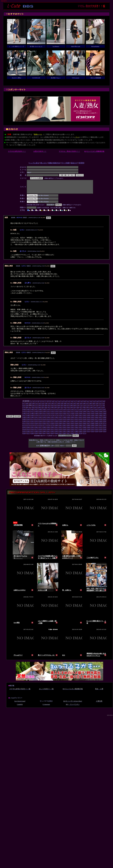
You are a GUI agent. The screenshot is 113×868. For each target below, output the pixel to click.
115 (68, 412)
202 (80, 420)
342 (52, 434)
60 (46, 408)
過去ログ (74, 163)
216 (52, 422)
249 (100, 424)
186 (100, 418)
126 (28, 414)
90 (59, 410)
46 (84, 406)
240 (64, 424)
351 (88, 434)
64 (59, 408)
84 (40, 410)
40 (65, 406)
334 (105, 432)
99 (87, 410)
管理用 (81, 163)
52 (103, 406)
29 (30, 406)
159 (76, 416)
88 (52, 410)
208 (105, 420)
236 (48, 424)
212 (36, 422)
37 (56, 406)
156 (64, 416)
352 (92, 434)
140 (84, 414)
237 (52, 424)
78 (103, 408)
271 (105, 426)
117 (76, 412)
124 (104, 412)
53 (24, 408)
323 (60, 432)
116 (72, 412)
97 (81, 410)
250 (105, 424)
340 (44, 434)
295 (32, 430)
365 (60, 436)
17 (75, 404)
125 (24, 414)
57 (36, 408)
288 (88, 428)
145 (105, 414)
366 (64, 436)
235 (44, 424)
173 (48, 418)
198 (64, 420)
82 (33, 410)
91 (62, 410)
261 (64, 426)
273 (28, 428)
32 (40, 406)
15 (69, 404)
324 (64, 432)
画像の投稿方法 (54, 163)
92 (65, 410)
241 (68, 424)
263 (72, 426)
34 (46, 406)
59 (43, 408)
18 (78, 404)
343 (56, 434)
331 (92, 432)
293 (24, 430)
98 (84, 410)
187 (105, 418)
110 (48, 412)
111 (52, 412)
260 (60, 426)
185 (96, 418)
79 (24, 410)
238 (56, 424)
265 (80, 426)
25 (101, 404)
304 (68, 430)
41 (68, 406)
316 (32, 432)
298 (44, 430)
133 (56, 414)
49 (94, 406)
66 (65, 408)
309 (88, 430)
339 (40, 434)
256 (44, 426)
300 (52, 430)
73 (87, 408)
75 (94, 408)
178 (68, 418)
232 (32, 424)
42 (72, 406)
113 (60, 412)
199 (68, 420)
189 (28, 420)
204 (88, 420)
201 (76, 420)
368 (72, 436)
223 (80, 422)
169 (32, 418)
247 (92, 424)
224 (84, 422)
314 (24, 432)
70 (78, 408)
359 (36, 436)
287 (84, 428)
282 (64, 428)
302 (60, 430)
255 (40, 426)
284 (72, 428)
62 (52, 408)
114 (64, 412)
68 (72, 408)
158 (72, 416)
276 (40, 428)
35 (49, 406)
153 (52, 416)
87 (49, 410)
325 (68, 432)
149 (36, 416)
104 (24, 412)
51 (100, 406)
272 (24, 428)
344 (60, 434)
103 (103, 410)
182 (84, 418)
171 (40, 418)
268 (92, 426)
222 (76, 422)
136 (68, 414)
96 (78, 410)
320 (48, 432)
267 (88, 426)
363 (52, 436)
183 (88, 418)
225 (88, 422)
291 (100, 428)
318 (40, 432)
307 (80, 430)
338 (36, 434)
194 (48, 420)
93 (68, 410)
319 (44, 432)
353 (96, 434)
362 (48, 436)
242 (72, 424)
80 (27, 410)
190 (32, 420)
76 (97, 408)
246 (88, 424)
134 (60, 414)
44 (78, 406)
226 (92, 422)
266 (84, 426)
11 (56, 404)
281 (60, 428)
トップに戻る (34, 163)
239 (60, 424)
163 (92, 416)
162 (88, 416)
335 (24, 434)
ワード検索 (65, 163)
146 (24, 416)
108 (40, 412)
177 (64, 418)
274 (32, 428)
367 (68, 436)
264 (76, 426)
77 (100, 408)
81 (30, 410)
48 (91, 406)
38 (59, 406)
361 (44, 436)
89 (56, 410)
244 (80, 424)
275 (36, 428)
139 (80, 414)
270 (100, 426)
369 (76, 436)
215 (48, 422)
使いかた (44, 163)
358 (32, 436)
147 (28, 416)
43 (75, 406)
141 (88, 414)
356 (24, 436)
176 (60, 418)
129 (40, 414)
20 (85, 404)
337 (32, 434)
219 (64, 422)
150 (40, 416)
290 (96, 428)
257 (48, 426)
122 (96, 412)
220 (68, 422)
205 (92, 420)
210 (28, 422)
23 (94, 404)
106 (32, 412)
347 (72, 434)
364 (56, 436)
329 (84, 432)
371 (84, 436)
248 (96, 424)
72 (84, 408)
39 (62, 406)
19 (82, 404)
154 (56, 416)
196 (56, 420)
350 (84, 434)
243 (76, 424)
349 (80, 434)
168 (28, 418)
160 (80, 416)
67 (68, 408)
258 (52, 426)
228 (100, 422)
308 (84, 430)
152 (48, 416)
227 (96, 422)
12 (59, 404)
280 (56, 428)
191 (36, 420)
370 (80, 436)
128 (36, 414)
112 (56, 412)
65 (62, 408)
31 (36, 406)
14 (66, 404)
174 (52, 418)
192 (40, 420)
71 (81, 408)
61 (49, 408)
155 (60, 416)
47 (87, 406)
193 (44, 420)
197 (60, 420)
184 (92, 418)
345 (64, 434)
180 (76, 418)
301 (56, 430)
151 (44, 416)
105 (28, 412)
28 (27, 406)
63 (56, 408)
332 (96, 432)
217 (56, 422)
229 (104, 422)
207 (100, 420)
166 (105, 416)
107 (36, 412)
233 (36, 424)
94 (72, 410)
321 (52, 432)
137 (72, 414)
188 (24, 420)
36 (52, 406)
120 (88, 412)
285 (76, 428)
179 (72, 418)
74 (91, 408)
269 (96, 426)
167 (24, 418)
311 (96, 430)
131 (48, 414)
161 (84, 416)
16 (72, 404)
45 (81, 406)
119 (84, 412)
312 (100, 430)
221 (72, 422)
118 (80, 412)
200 (72, 420)
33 (43, 406)
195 (52, 420)
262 (68, 426)
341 (48, 434)
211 (32, 422)
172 (44, 418)
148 (32, 416)
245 (84, 424)
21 (88, 404)
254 (36, 426)
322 (56, 432)
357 (28, 436)
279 (52, 428)
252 (28, 426)
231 (28, 424)
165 (100, 416)
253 (32, 426)
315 (28, 432)
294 (28, 430)
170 (36, 418)
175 (56, 418)
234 (40, 424)
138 (76, 414)
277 (44, 428)
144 (100, 414)
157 (68, 416)
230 (24, 424)
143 (96, 414)
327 (76, 432)
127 (32, 414)
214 (44, 422)
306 (76, 430)
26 (104, 404)
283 (68, 428)
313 (104, 430)
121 (92, 412)
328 (80, 432)
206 (96, 420)
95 (75, 410)
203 (84, 420)
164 (96, 416)
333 (100, 432)
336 (28, 434)
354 (100, 434)
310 (92, 430)
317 (36, 432)
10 (53, 404)
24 (97, 404)
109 (44, 412)
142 (92, 414)
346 (68, 434)
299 (48, 430)
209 (24, 422)
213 (40, 422)
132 (52, 414)
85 (43, 410)
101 (95, 410)
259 (56, 426)
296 (36, 430)
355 (105, 434)
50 (97, 406)
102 (99, 410)
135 (64, 414)
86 (46, 410)
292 (105, 428)
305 (72, 430)
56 (33, 408)
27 (24, 406)
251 (24, 426)
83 (36, 410)
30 (33, 406)
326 (72, 432)
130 (44, 414)
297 (40, 430)
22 (91, 404)
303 (64, 430)
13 (62, 404)
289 (92, 428)
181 (80, 418)
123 (100, 412)
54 (27, 408)
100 (91, 410)
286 (80, 428)
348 (76, 434)
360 (40, 436)
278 (48, 428)
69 (75, 408)
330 (88, 432)
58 (40, 408)
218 (60, 422)
